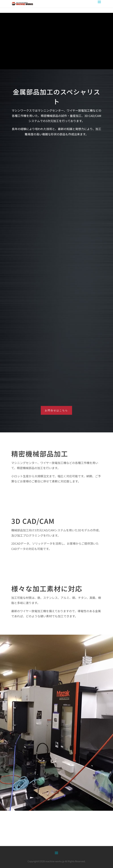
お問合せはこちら (56, 410)
